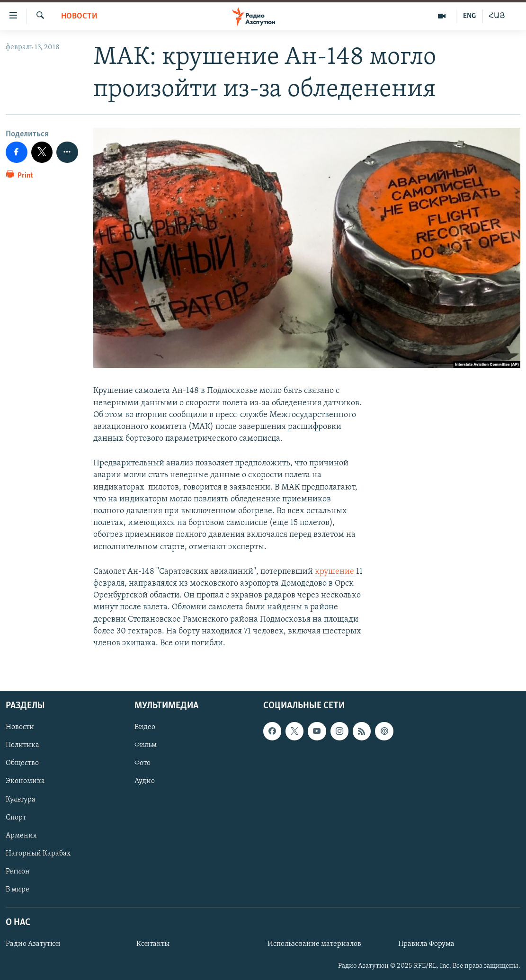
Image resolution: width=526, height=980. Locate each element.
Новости (79, 16)
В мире (18, 890)
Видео (145, 727)
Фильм (146, 745)
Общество (22, 764)
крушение (335, 572)
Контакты (153, 944)
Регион (18, 872)
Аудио (145, 782)
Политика (22, 745)
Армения (21, 836)
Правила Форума (426, 944)
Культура (21, 800)
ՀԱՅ (497, 16)
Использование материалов (314, 944)
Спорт (16, 818)
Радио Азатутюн (33, 944)
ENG (469, 16)
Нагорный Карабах (38, 854)
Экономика (25, 782)
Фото (143, 764)
